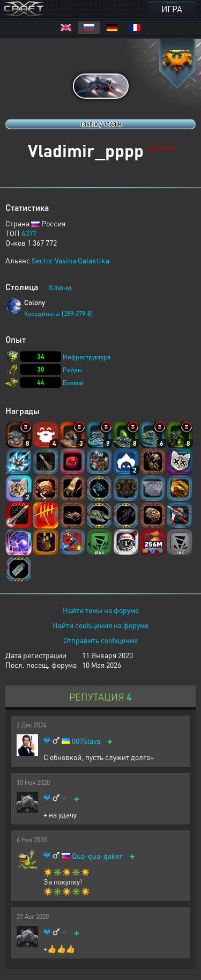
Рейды (73, 370)
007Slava (86, 741)
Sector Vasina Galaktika (70, 260)
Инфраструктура (87, 357)
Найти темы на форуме (101, 610)
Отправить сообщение (100, 640)
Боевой (73, 383)
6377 (29, 233)
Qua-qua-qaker (97, 856)
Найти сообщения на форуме (100, 625)
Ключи (60, 287)
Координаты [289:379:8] (58, 314)
